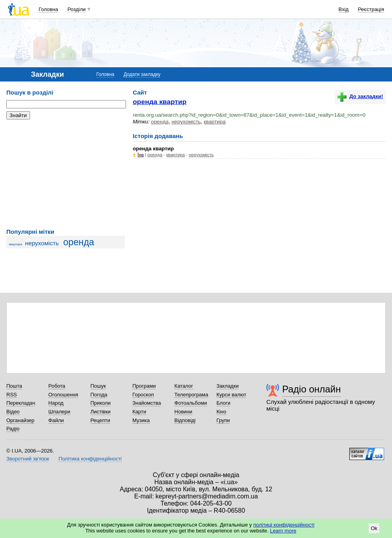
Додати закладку (142, 74)
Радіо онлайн (312, 389)
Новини (183, 412)
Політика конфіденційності (90, 459)
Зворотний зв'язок (28, 459)
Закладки (228, 386)
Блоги (223, 403)
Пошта (14, 386)
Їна (141, 155)
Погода (99, 395)
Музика (141, 420)
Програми (144, 386)
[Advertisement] (66, 174)
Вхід (344, 9)
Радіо (13, 429)
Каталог (184, 386)
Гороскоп (143, 395)
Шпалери (59, 412)
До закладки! (360, 96)
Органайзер (20, 420)
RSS (12, 395)
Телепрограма (191, 395)
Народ (56, 403)
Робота (57, 386)
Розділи (77, 9)
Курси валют (232, 395)
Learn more (283, 531)
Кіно (221, 412)
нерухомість (42, 243)
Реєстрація (371, 9)
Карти (139, 412)
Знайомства (147, 403)
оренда (79, 242)
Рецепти (100, 420)
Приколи (101, 403)
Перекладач (21, 403)
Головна (48, 9)
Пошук (98, 386)
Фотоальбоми (190, 403)
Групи (223, 420)
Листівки (101, 412)
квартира (16, 244)
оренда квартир (160, 102)
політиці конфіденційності (284, 525)
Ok (374, 528)
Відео (13, 412)
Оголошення (63, 395)
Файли (56, 420)
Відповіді (185, 420)
